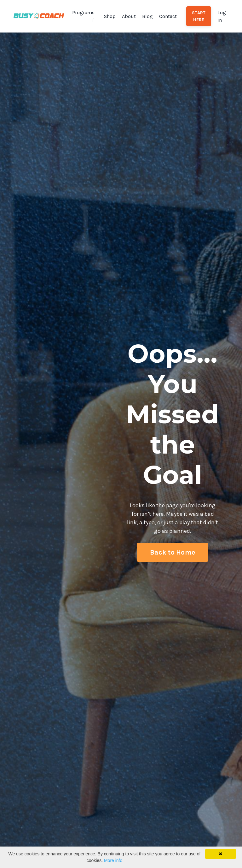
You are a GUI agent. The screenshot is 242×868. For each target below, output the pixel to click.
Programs (83, 16)
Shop (110, 16)
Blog (147, 16)
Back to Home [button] (173, 552)
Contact (168, 16)
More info (113, 860)
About (129, 16)
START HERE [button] (199, 16)
